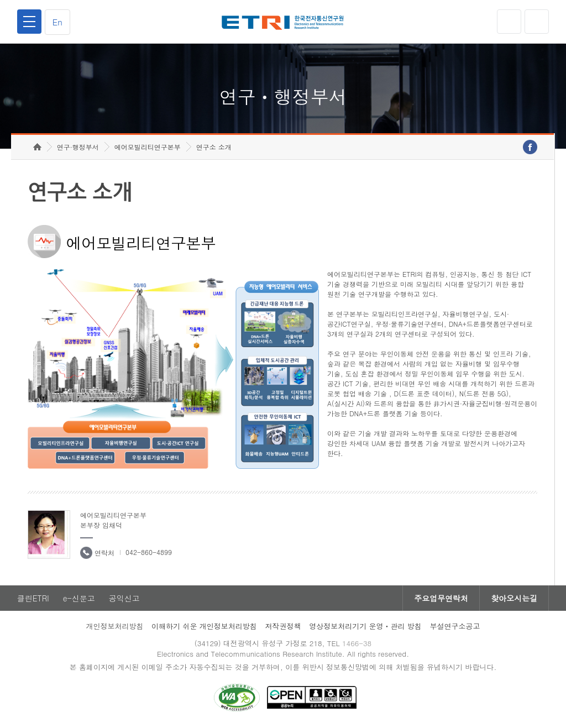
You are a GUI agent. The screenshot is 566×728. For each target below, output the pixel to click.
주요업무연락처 (441, 598)
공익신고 (124, 598)
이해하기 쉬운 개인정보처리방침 (204, 626)
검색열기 (537, 22)
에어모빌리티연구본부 (148, 147)
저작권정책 (283, 626)
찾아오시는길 (514, 598)
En (57, 22)
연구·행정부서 (78, 147)
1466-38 (357, 643)
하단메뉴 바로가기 (0, 0)
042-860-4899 (149, 552)
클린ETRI (33, 598)
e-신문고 (79, 598)
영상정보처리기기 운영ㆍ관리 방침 (365, 626)
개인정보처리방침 (114, 626)
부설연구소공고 (455, 626)
